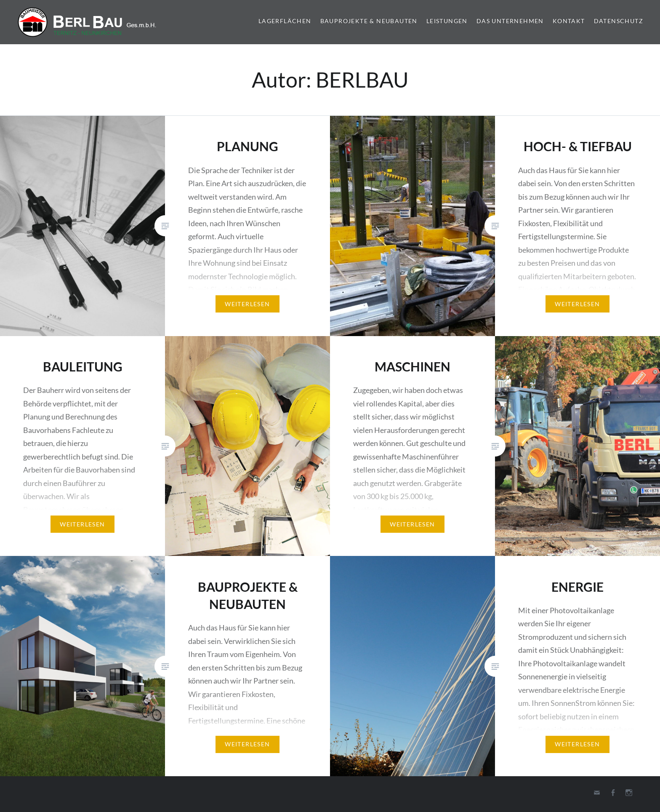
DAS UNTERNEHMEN (510, 21)
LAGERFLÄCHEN (285, 21)
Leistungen (447, 21)
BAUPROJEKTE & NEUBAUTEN (369, 21)
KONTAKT (569, 21)
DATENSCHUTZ (619, 21)
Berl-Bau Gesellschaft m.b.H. (90, 22)
